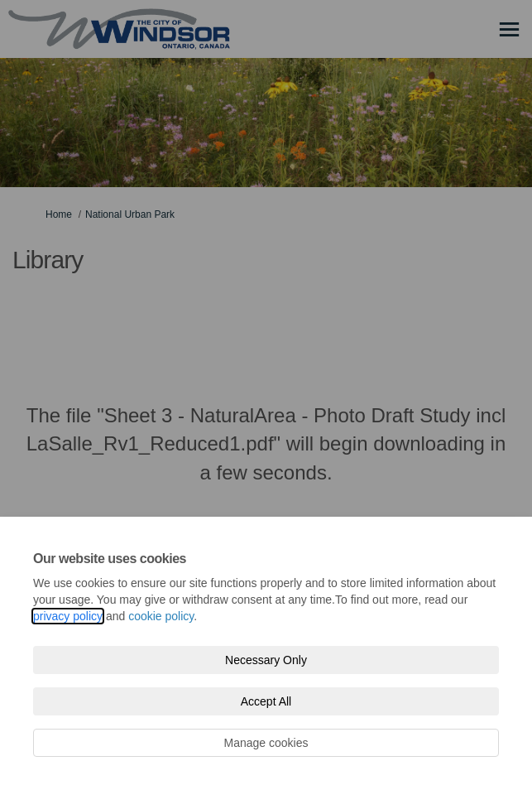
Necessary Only (266, 660)
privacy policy (68, 616)
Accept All (266, 701)
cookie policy (161, 616)
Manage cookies (266, 743)
